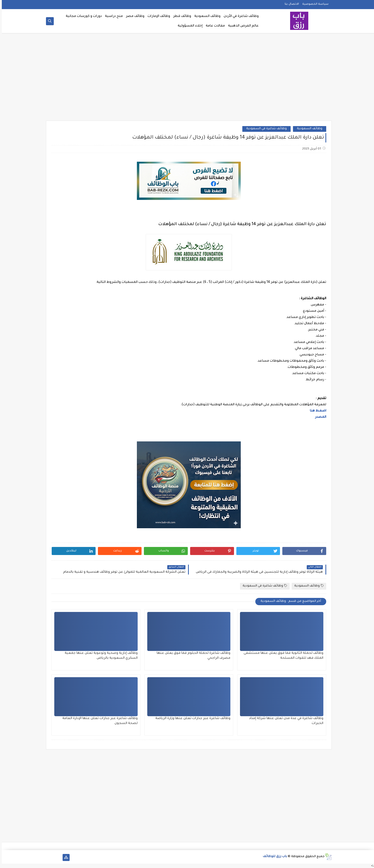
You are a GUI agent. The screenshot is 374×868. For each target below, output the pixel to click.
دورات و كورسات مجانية (82, 16)
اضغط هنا (316, 411)
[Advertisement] (187, 79)
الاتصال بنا (290, 4)
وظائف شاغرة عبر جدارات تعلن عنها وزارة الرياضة (191, 719)
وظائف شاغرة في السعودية (265, 129)
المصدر (319, 417)
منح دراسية (112, 16)
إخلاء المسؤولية (188, 26)
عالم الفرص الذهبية (242, 26)
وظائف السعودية (206, 16)
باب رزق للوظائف (273, 857)
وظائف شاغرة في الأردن (239, 16)
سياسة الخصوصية (314, 4)
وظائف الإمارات (157, 16)
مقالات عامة (213, 26)
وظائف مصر (133, 16)
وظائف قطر (180, 16)
